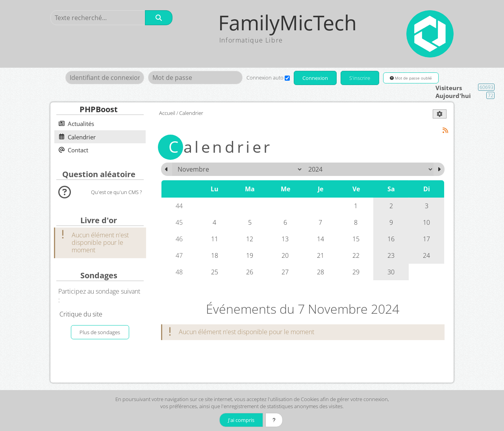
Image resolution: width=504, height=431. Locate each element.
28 (321, 272)
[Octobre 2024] (167, 169)
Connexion (315, 78)
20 (285, 255)
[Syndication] (446, 130)
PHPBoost (99, 109)
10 (426, 222)
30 (391, 272)
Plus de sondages (100, 332)
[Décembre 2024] (439, 169)
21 (321, 255)
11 (215, 239)
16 (391, 239)
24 (426, 255)
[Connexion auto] (287, 78)
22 (356, 255)
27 (285, 272)
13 (285, 239)
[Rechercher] (159, 18)
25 (215, 272)
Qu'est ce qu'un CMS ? (116, 192)
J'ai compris (241, 420)
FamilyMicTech (287, 23)
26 (250, 272)
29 (356, 272)
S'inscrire (360, 78)
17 (426, 239)
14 (321, 239)
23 (391, 255)
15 (356, 239)
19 (250, 255)
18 (215, 255)
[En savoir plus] (274, 420)
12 (250, 239)
